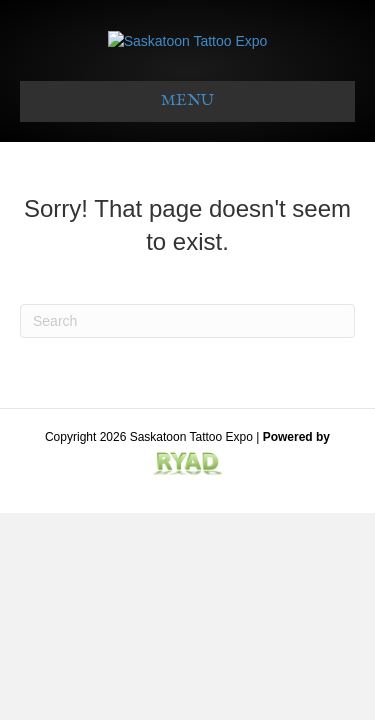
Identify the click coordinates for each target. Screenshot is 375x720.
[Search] (187, 391)
